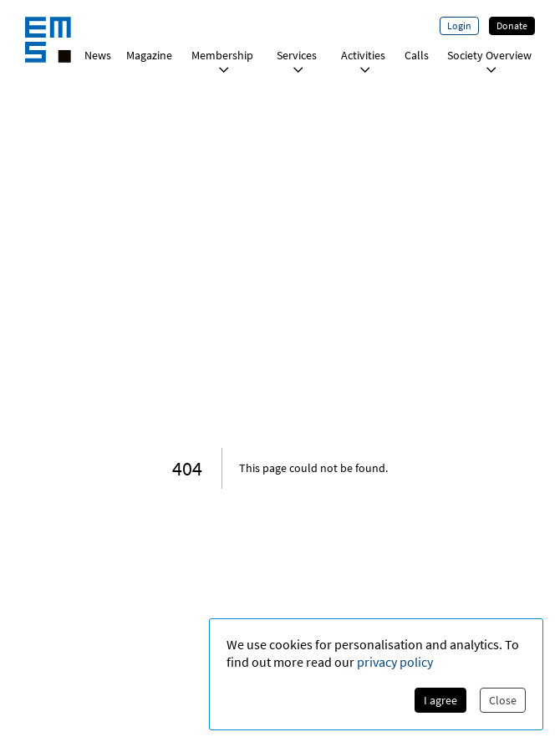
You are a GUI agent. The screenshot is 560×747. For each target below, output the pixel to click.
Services (297, 61)
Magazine (149, 55)
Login (459, 26)
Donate (512, 26)
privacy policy (395, 662)
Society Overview (489, 61)
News (98, 55)
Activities (363, 61)
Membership (222, 61)
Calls (417, 55)
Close (503, 700)
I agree (440, 700)
